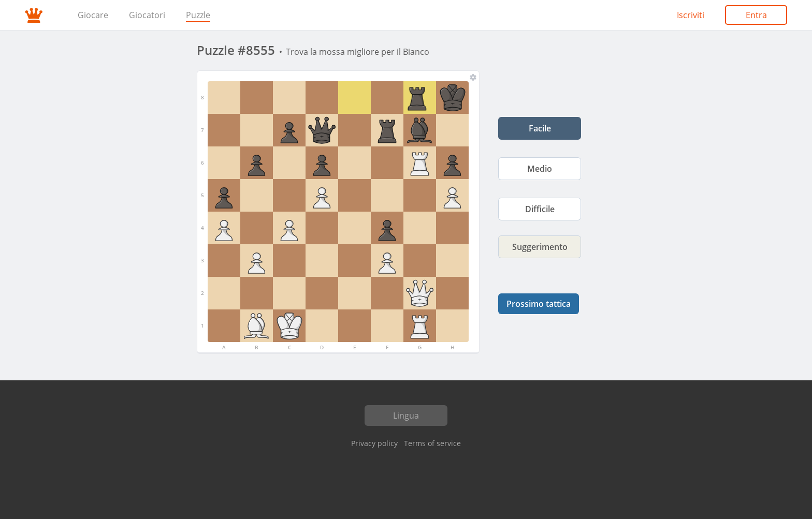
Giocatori (147, 15)
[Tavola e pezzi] (473, 77)
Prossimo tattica (539, 304)
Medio (540, 169)
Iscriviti (691, 15)
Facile (540, 128)
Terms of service (432, 443)
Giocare (93, 15)
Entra (756, 15)
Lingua (406, 416)
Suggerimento (540, 247)
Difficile (540, 209)
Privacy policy (374, 443)
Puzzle (198, 15)
